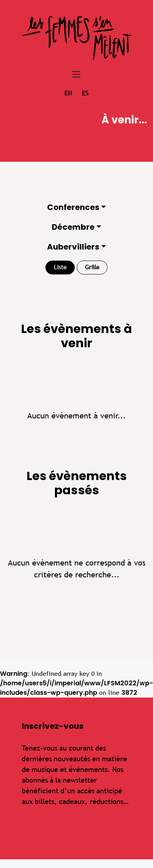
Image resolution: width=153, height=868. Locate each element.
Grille (92, 267)
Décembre (73, 227)
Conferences (73, 207)
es (85, 93)
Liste (60, 267)
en (68, 93)
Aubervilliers (73, 247)
